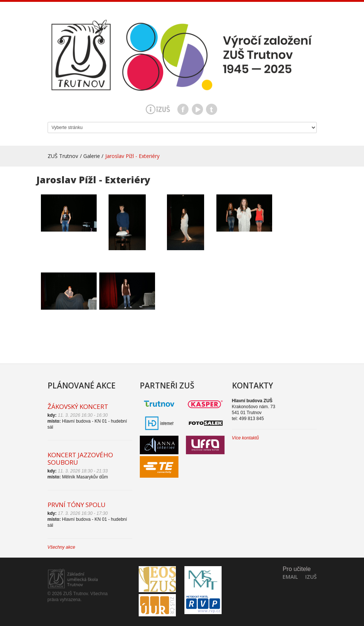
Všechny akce (62, 547)
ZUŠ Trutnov (63, 156)
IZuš (311, 577)
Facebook (183, 109)
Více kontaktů (246, 438)
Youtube (197, 109)
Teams (212, 109)
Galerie (92, 156)
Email (290, 577)
